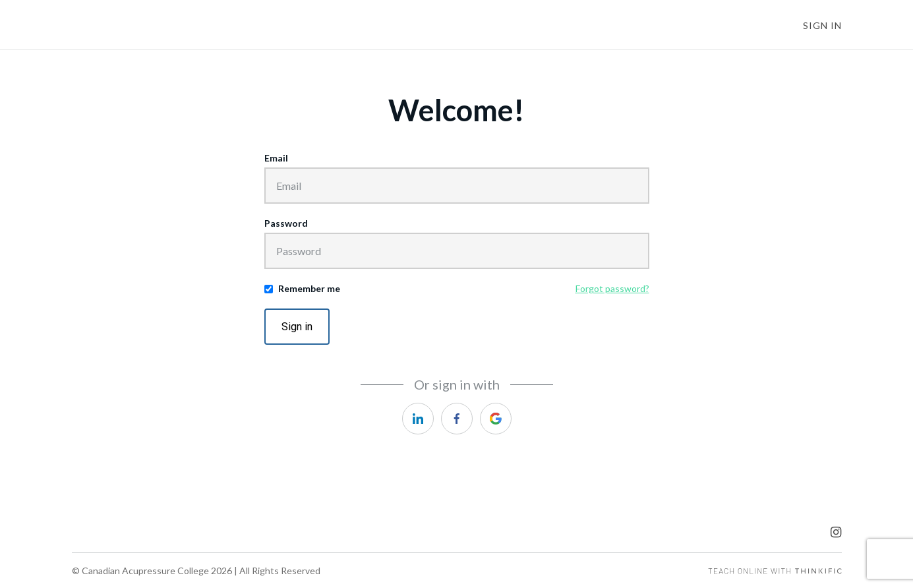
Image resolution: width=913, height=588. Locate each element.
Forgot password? (612, 288)
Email (276, 158)
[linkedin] (418, 419)
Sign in (297, 327)
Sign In (822, 25)
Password (286, 223)
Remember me (309, 288)
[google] (496, 419)
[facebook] (457, 419)
